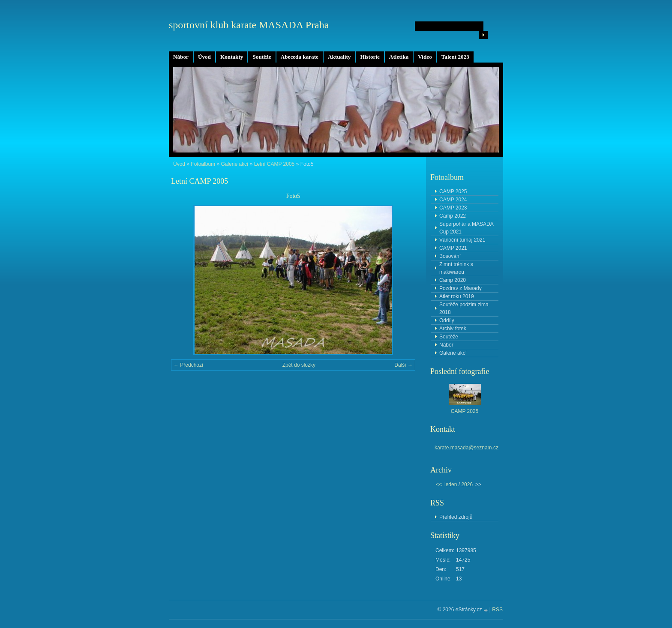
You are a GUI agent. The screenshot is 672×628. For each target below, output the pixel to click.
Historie (370, 57)
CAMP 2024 (453, 200)
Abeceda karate (300, 57)
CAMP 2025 (453, 191)
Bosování (450, 256)
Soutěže (262, 57)
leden (451, 484)
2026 (467, 484)
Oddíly (447, 320)
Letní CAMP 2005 (274, 164)
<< (439, 484)
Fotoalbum (203, 164)
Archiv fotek (453, 329)
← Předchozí (188, 365)
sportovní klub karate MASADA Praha (249, 25)
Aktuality (339, 57)
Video (425, 57)
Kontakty (232, 57)
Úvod (204, 57)
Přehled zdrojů (456, 517)
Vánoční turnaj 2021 (462, 240)
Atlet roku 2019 (457, 296)
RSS (497, 610)
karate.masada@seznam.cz (466, 448)
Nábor (181, 57)
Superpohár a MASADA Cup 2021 (466, 228)
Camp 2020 (453, 280)
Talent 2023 (455, 57)
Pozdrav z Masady (460, 288)
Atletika (399, 57)
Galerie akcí (234, 164)
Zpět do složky (299, 365)
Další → (403, 365)
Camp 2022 (453, 216)
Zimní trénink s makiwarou (456, 268)
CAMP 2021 (453, 248)
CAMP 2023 (453, 208)
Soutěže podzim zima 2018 (464, 308)
